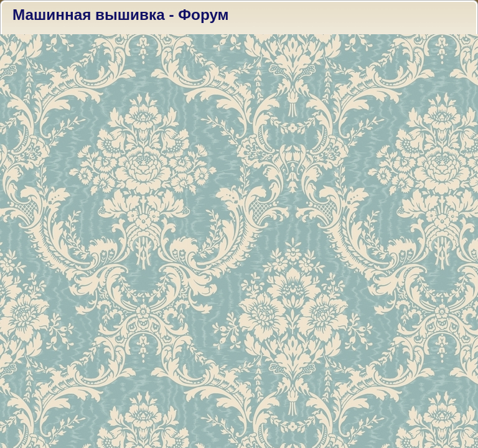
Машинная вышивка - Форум (121, 15)
